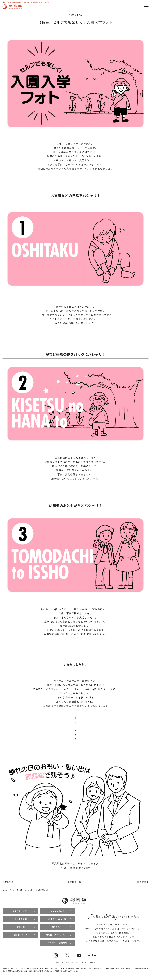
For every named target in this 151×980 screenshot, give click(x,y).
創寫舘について (21, 935)
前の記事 (142, 882)
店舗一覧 (21, 927)
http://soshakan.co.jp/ (75, 868)
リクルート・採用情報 (57, 943)
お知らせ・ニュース (57, 919)
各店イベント (57, 927)
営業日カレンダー (21, 911)
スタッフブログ (57, 911)
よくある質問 (21, 919)
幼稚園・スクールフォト (57, 935)
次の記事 (9, 882)
